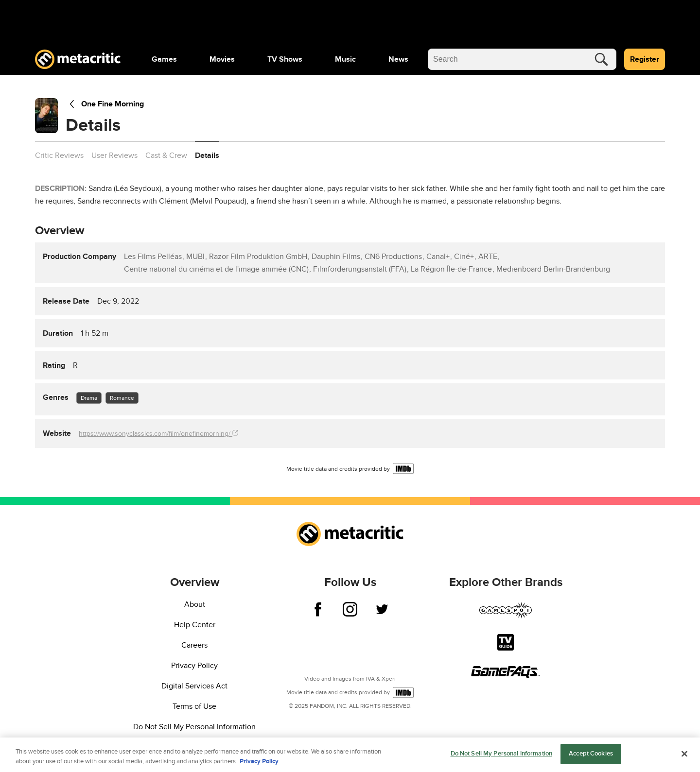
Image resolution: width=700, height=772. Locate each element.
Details (207, 155)
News (398, 59)
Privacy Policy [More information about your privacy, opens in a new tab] (259, 762)
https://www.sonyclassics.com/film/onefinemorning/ (158, 434)
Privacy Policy (194, 666)
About (195, 604)
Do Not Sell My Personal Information (194, 727)
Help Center (195, 625)
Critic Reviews (59, 155)
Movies (222, 59)
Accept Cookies (591, 755)
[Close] (684, 755)
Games (164, 59)
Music (345, 59)
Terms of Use (194, 706)
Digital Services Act (194, 686)
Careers (194, 645)
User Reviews (114, 155)
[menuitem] (164, 59)
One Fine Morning (105, 104)
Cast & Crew (166, 155)
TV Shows (285, 59)
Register (645, 59)
